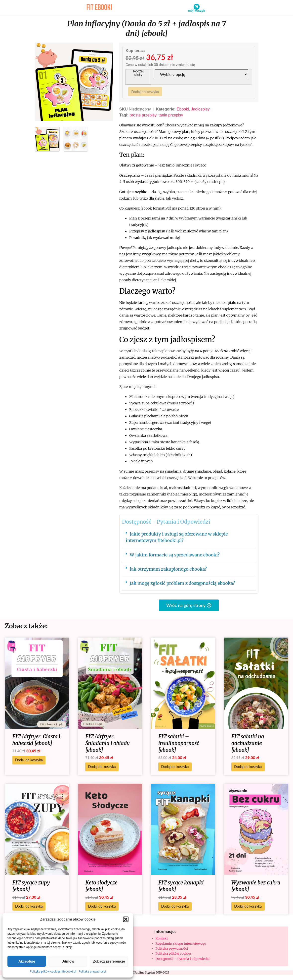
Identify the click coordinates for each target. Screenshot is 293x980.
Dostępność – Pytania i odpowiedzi (183, 960)
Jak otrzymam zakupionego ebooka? (168, 570)
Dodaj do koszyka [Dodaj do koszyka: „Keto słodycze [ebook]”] (102, 907)
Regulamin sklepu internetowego (181, 944)
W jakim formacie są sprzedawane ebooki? (175, 556)
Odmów (68, 961)
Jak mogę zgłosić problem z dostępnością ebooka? (182, 584)
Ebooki (183, 110)
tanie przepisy (171, 116)
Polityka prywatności (92, 972)
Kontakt (162, 939)
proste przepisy (143, 116)
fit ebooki (99, 8)
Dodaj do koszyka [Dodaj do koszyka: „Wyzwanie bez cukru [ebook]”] (248, 907)
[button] (126, 919)
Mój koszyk (196, 11)
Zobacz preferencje (109, 961)
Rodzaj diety (139, 74)
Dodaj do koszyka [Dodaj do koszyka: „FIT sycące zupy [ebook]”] (29, 907)
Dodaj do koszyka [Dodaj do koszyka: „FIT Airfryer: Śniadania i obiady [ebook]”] (102, 768)
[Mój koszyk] (197, 7)
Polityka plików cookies (174, 954)
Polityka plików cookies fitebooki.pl (53, 972)
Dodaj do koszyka (146, 92)
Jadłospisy (200, 110)
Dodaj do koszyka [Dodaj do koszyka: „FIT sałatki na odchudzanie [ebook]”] (248, 768)
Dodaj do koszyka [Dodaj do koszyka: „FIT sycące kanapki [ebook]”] (175, 907)
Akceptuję (27, 961)
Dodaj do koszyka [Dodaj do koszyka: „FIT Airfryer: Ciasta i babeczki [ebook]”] (29, 761)
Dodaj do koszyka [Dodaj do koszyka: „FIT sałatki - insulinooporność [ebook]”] (175, 768)
